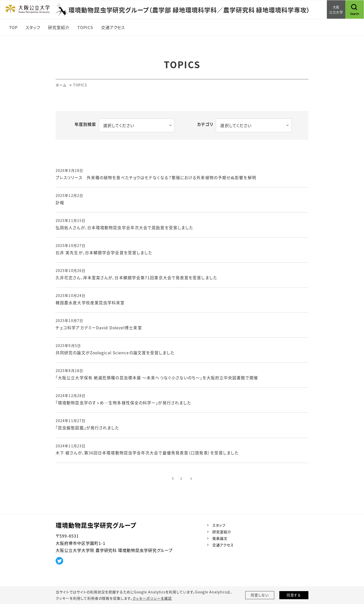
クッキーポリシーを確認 (152, 598)
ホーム (61, 85)
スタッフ (219, 527)
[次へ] (191, 481)
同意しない (260, 595)
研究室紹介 (222, 534)
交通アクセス (223, 547)
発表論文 (220, 541)
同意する (294, 595)
